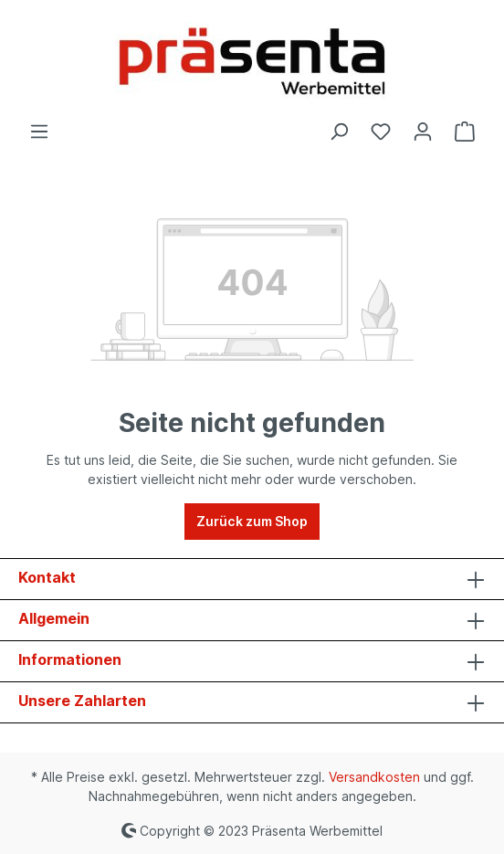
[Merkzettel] (381, 132)
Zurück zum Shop (252, 521)
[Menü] (39, 132)
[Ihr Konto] (423, 132)
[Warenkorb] (465, 132)
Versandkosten (374, 777)
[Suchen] (339, 132)
